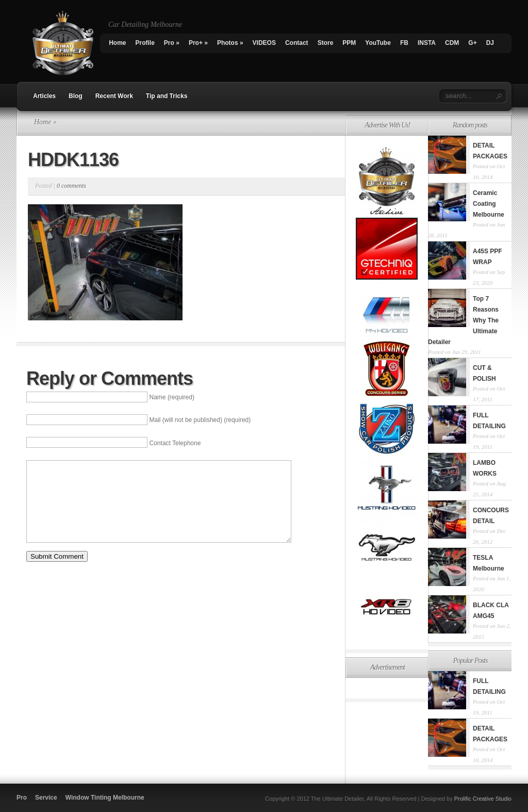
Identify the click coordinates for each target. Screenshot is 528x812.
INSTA (427, 43)
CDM (452, 43)
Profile (145, 43)
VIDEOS (264, 43)
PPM (349, 43)
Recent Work (114, 96)
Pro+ (198, 43)
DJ (490, 43)
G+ (472, 43)
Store (326, 43)
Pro (172, 43)
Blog (76, 96)
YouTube (378, 43)
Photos (230, 43)
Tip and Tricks (167, 96)
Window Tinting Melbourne (105, 798)
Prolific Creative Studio (483, 799)
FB (404, 43)
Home (117, 43)
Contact (297, 43)
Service (46, 798)
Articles (44, 96)
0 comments (71, 186)
